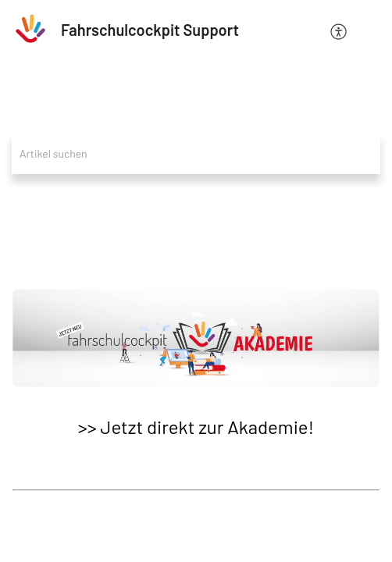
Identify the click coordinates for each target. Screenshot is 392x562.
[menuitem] (339, 30)
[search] (196, 153)
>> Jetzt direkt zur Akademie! (196, 427)
